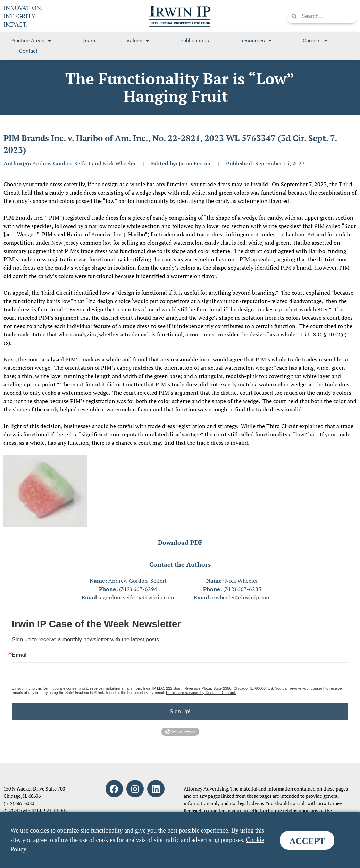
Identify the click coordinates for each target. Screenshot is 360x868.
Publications (195, 41)
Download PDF (180, 542)
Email (19, 655)
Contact (28, 51)
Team (89, 41)
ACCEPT (307, 841)
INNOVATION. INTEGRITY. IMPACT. (23, 16)
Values (138, 41)
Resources (256, 41)
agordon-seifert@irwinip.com (137, 597)
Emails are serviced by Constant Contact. (201, 693)
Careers (315, 41)
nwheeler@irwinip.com (241, 597)
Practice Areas (31, 41)
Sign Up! (180, 711)
